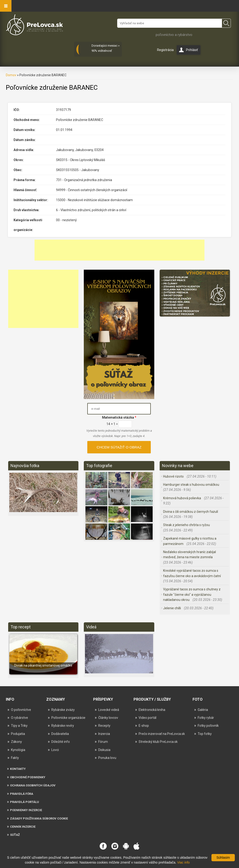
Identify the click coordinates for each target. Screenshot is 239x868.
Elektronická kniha (152, 710)
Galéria (203, 710)
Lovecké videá (109, 710)
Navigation (6, 6)
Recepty (104, 726)
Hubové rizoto (174, 476)
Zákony (16, 742)
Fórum (103, 742)
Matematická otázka (119, 417)
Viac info (183, 862)
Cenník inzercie (23, 827)
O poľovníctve (21, 710)
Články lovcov (108, 718)
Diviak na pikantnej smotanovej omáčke (43, 665)
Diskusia (104, 750)
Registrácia (165, 50)
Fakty (15, 758)
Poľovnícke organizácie (68, 718)
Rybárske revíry (63, 726)
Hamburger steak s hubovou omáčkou (191, 485)
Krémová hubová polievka (182, 498)
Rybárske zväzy (63, 710)
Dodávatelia (60, 734)
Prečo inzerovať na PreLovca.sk (162, 734)
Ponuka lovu (107, 758)
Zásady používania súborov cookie (39, 818)
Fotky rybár (206, 718)
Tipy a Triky (19, 726)
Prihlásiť (192, 50)
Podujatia (18, 734)
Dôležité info (61, 742)
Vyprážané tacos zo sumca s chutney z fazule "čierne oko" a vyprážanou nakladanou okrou (192, 594)
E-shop (144, 726)
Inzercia (104, 734)
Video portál (148, 718)
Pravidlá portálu (25, 802)
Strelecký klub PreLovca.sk (158, 742)
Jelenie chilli (172, 608)
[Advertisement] (119, 250)
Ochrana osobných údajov (33, 785)
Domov (11, 75)
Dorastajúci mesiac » (105, 46)
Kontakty (18, 769)
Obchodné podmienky (28, 777)
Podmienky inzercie (26, 810)
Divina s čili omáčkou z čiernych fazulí (191, 512)
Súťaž (15, 835)
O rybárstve (19, 718)
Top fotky (205, 734)
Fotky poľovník (208, 726)
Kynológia (18, 750)
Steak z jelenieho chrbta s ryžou (186, 525)
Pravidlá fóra (22, 794)
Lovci (55, 750)
